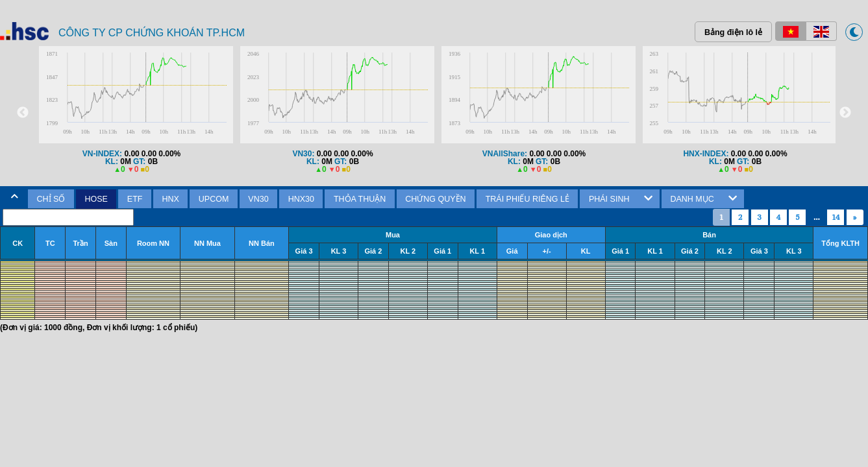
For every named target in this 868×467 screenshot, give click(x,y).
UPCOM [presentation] (214, 199)
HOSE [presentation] (96, 199)
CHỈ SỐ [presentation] (51, 199)
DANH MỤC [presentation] (692, 199)
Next (845, 113)
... (817, 217)
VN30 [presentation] (258, 199)
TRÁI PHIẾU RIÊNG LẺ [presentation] (527, 199)
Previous (23, 113)
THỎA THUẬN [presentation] (360, 199)
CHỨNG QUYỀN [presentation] (435, 199)
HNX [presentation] (170, 199)
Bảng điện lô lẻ (733, 32)
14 (836, 217)
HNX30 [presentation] (301, 199)
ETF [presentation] (135, 199)
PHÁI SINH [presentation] (609, 199)
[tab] (51, 199)
